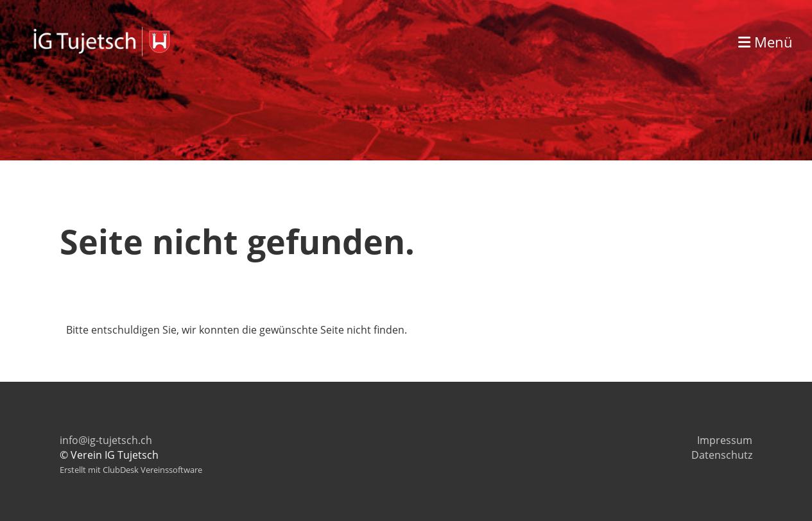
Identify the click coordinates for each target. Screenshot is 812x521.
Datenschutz (722, 455)
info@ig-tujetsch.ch (106, 440)
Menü (765, 42)
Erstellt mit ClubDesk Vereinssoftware (131, 470)
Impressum (725, 440)
